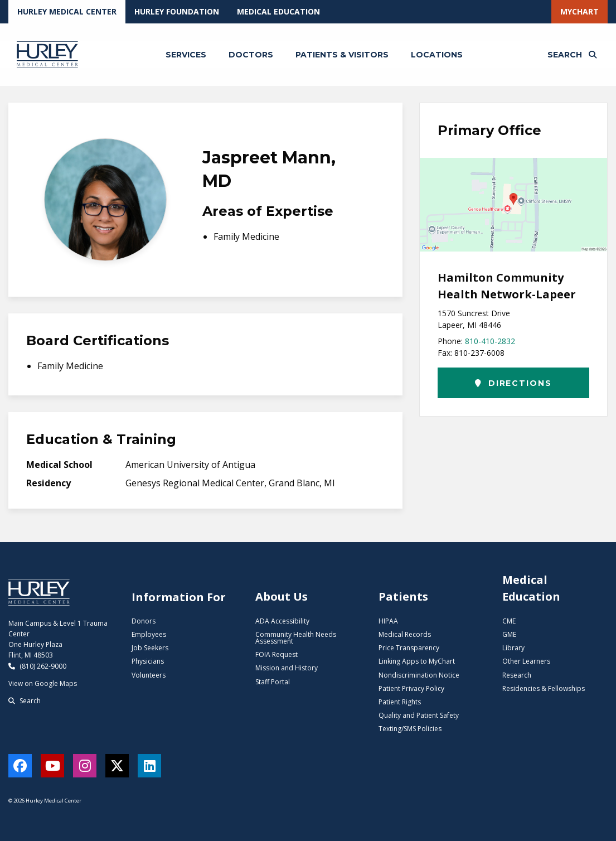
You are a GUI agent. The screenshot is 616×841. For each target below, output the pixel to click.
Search (25, 701)
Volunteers (149, 675)
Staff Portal (273, 682)
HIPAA (388, 621)
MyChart (579, 11)
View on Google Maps (43, 683)
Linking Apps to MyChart (417, 661)
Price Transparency (409, 648)
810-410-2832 (490, 341)
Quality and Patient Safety (419, 715)
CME (509, 621)
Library (513, 648)
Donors (144, 621)
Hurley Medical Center (67, 11)
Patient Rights (400, 702)
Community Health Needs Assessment (296, 638)
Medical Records (405, 634)
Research (517, 675)
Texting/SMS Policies (410, 729)
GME (509, 634)
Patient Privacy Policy (411, 688)
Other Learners (526, 661)
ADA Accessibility (282, 621)
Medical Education (278, 11)
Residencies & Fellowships (544, 688)
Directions (513, 383)
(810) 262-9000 (37, 666)
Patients (403, 596)
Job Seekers (150, 648)
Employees (149, 634)
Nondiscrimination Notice (419, 675)
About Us (282, 596)
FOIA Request (277, 654)
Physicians (148, 661)
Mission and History (287, 668)
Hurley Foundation (177, 11)
